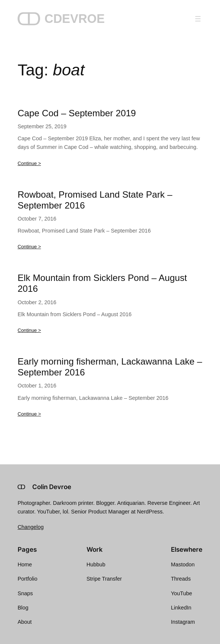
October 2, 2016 (37, 302)
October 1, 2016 (37, 386)
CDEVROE (75, 19)
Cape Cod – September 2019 (77, 113)
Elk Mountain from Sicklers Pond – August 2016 (102, 283)
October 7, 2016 (37, 219)
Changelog (31, 527)
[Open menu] (198, 19)
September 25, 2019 (42, 126)
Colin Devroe (52, 487)
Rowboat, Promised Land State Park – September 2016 (95, 200)
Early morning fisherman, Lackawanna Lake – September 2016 (110, 367)
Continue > (29, 163)
